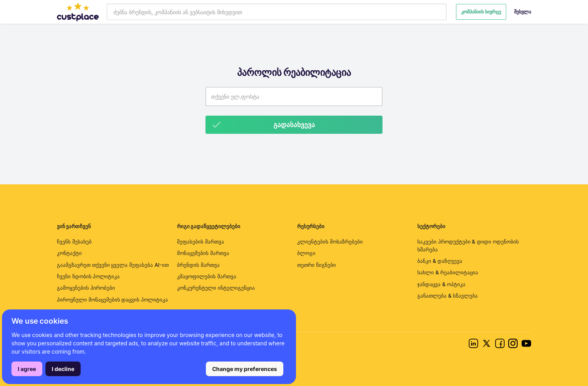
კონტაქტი (69, 253)
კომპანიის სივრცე (481, 12)
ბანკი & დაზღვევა (440, 261)
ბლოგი (306, 253)
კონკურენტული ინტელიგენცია (216, 288)
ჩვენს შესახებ (74, 242)
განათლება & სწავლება (448, 296)
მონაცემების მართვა (203, 253)
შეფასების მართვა (201, 242)
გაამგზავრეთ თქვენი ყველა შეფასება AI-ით (113, 265)
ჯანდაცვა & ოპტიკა (441, 284)
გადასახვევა (260, 125)
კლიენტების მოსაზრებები (330, 242)
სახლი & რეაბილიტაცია (448, 272)
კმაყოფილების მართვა (207, 276)
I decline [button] (63, 369)
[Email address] (294, 96)
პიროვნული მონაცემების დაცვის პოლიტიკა (112, 300)
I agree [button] (27, 369)
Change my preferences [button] (245, 369)
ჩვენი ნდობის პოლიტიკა (88, 276)
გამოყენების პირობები (86, 288)
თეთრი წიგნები (317, 265)
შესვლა (523, 12)
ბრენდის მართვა (198, 265)
